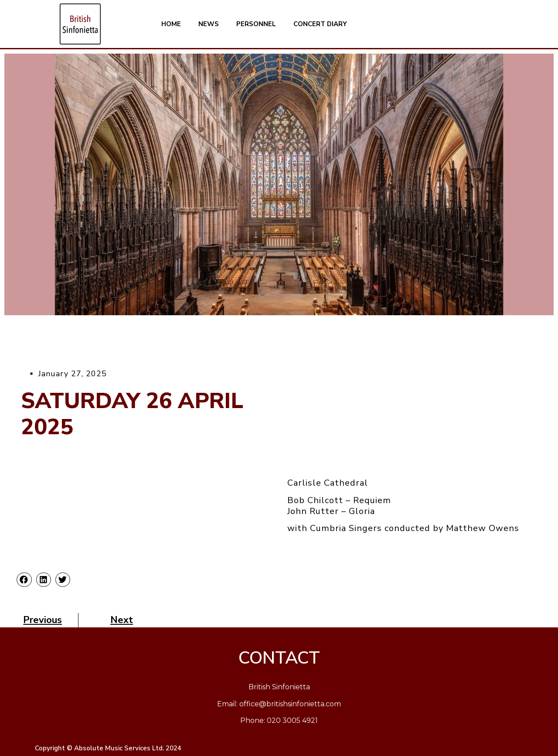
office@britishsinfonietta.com (290, 704)
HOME (171, 24)
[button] (24, 580)
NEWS (209, 24)
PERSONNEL (256, 24)
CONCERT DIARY (320, 24)
